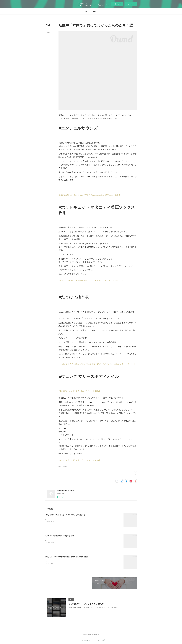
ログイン (131, 4)
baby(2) (60, 466)
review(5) (66, 466)
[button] (86, 11)
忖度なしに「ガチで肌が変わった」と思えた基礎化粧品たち (67, 557)
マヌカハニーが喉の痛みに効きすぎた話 (59, 536)
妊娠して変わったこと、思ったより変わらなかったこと (65, 515)
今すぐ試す (117, 4)
